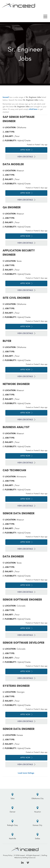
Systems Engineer (16, 686)
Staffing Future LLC (29, 858)
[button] (45, 17)
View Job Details (26, 157)
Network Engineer (16, 384)
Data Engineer (13, 556)
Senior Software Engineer (22, 600)
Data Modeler (13, 164)
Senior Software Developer (23, 643)
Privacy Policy (8, 855)
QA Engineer (12, 207)
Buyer (7, 341)
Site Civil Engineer (16, 298)
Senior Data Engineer (19, 513)
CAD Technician (14, 470)
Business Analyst (16, 427)
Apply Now (26, 150)
